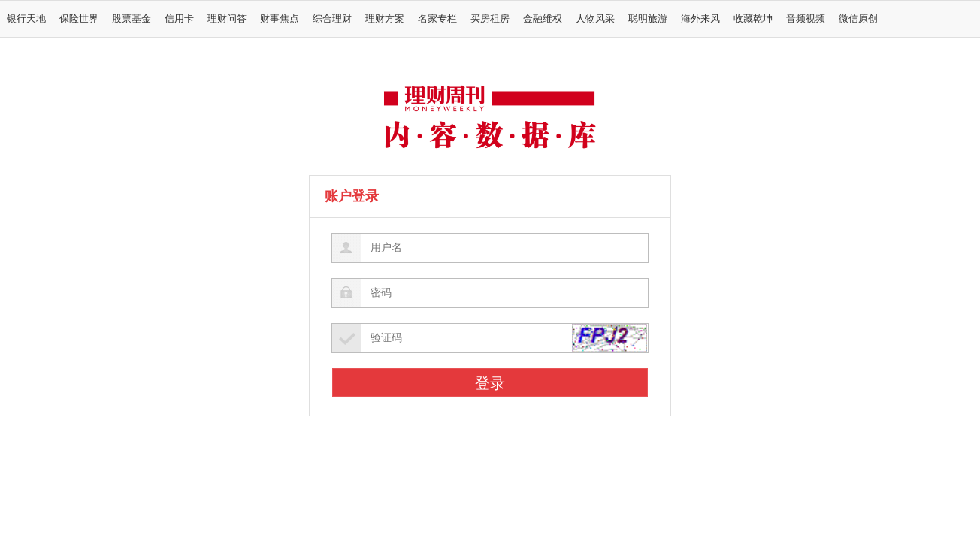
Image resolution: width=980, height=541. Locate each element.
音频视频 (806, 19)
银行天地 (26, 19)
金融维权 (543, 19)
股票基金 (132, 19)
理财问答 (227, 19)
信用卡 (179, 19)
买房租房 (490, 19)
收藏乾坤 (753, 19)
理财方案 (385, 19)
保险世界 (79, 19)
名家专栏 (437, 19)
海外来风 (700, 19)
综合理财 (332, 19)
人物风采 (595, 19)
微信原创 (858, 19)
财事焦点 (280, 19)
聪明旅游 (648, 19)
